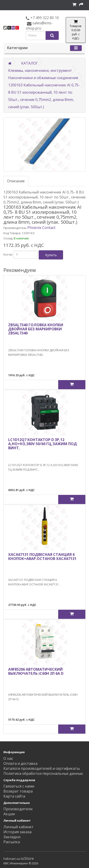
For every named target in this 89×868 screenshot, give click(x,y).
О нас (8, 758)
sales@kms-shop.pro (39, 26)
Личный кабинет (18, 827)
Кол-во (8, 255)
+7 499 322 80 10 (44, 18)
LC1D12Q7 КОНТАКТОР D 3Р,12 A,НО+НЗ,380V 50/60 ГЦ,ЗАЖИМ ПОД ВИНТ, (43, 444)
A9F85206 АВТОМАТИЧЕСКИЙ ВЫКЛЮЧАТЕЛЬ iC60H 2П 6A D (36, 671)
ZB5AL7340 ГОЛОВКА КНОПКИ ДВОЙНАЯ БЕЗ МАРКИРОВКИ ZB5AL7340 (36, 329)
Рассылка (12, 842)
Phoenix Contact (41, 228)
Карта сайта (14, 796)
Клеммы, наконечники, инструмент (40, 70)
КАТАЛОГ (30, 63)
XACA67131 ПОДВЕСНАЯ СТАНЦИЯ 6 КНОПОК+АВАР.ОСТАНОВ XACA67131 (42, 557)
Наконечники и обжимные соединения (43, 78)
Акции (9, 814)
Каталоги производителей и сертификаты (42, 768)
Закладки (12, 837)
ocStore (27, 858)
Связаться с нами (19, 786)
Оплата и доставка (20, 763)
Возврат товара (18, 791)
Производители (18, 809)
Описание (16, 181)
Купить (51, 255)
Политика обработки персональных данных (43, 773)
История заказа (17, 832)
